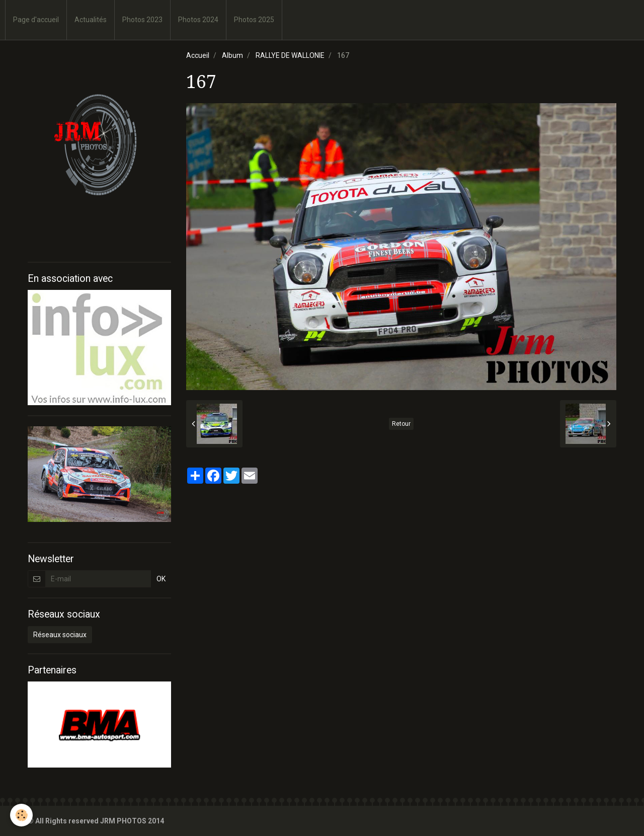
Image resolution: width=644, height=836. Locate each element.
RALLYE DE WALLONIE (290, 55)
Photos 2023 (142, 20)
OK (161, 579)
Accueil (198, 55)
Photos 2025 (254, 20)
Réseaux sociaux (60, 635)
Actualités (91, 20)
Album (232, 55)
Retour (401, 424)
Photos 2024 (198, 20)
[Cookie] (21, 815)
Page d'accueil (36, 20)
